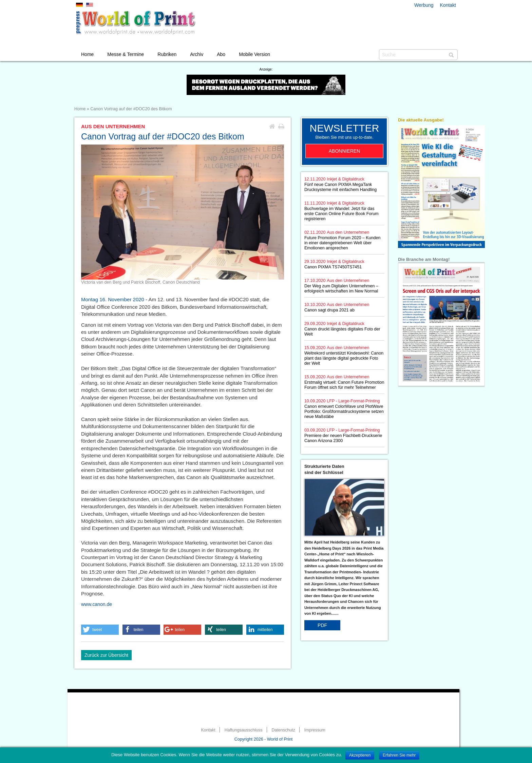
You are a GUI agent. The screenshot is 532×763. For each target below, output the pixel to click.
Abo (221, 54)
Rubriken (167, 54)
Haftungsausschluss (244, 730)
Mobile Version (254, 54)
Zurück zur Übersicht (106, 655)
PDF (322, 625)
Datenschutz (283, 730)
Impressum (315, 730)
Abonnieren (345, 151)
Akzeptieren (360, 755)
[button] (100, 630)
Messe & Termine (126, 54)
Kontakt (448, 5)
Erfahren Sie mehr (399, 755)
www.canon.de (97, 604)
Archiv (197, 54)
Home (87, 54)
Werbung (424, 5)
